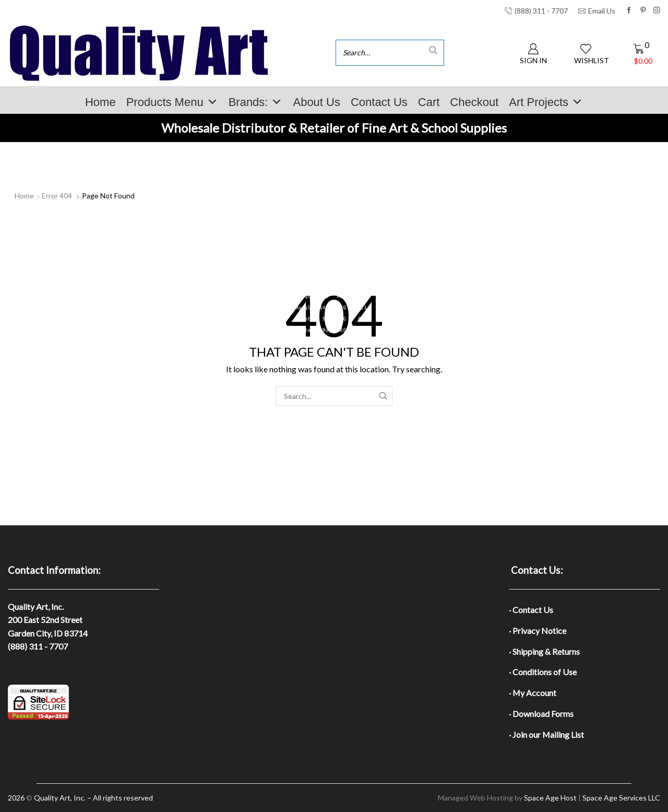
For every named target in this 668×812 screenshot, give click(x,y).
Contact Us (379, 102)
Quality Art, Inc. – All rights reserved (93, 798)
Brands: (256, 102)
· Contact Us (531, 610)
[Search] (433, 50)
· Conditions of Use (543, 672)
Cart (429, 102)
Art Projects (546, 102)
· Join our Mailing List (546, 734)
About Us (317, 102)
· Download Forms (541, 714)
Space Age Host (550, 798)
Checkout (474, 102)
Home (100, 102)
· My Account (533, 693)
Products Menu (172, 102)
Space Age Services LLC (621, 798)
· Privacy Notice (538, 631)
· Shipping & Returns (544, 651)
